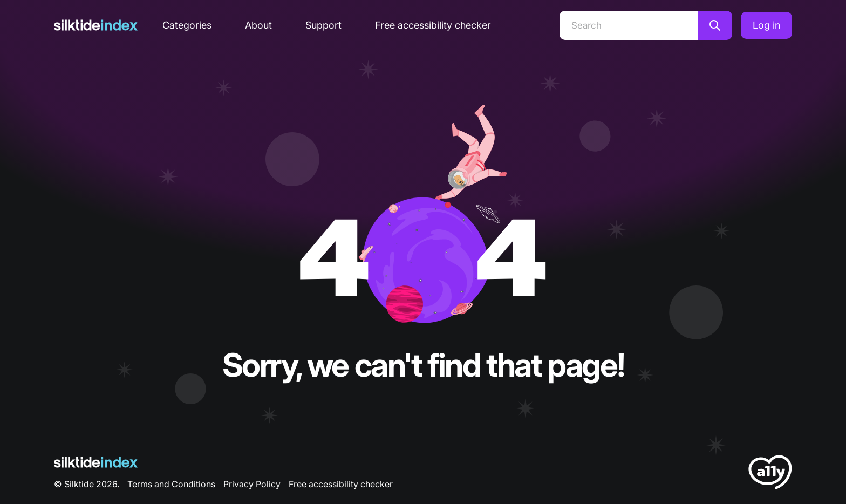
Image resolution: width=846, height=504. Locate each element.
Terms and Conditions (171, 484)
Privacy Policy (252, 484)
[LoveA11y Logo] (770, 474)
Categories (187, 25)
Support (323, 25)
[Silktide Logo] (96, 462)
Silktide (79, 484)
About (258, 25)
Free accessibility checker (433, 25)
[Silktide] (96, 25)
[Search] (629, 25)
